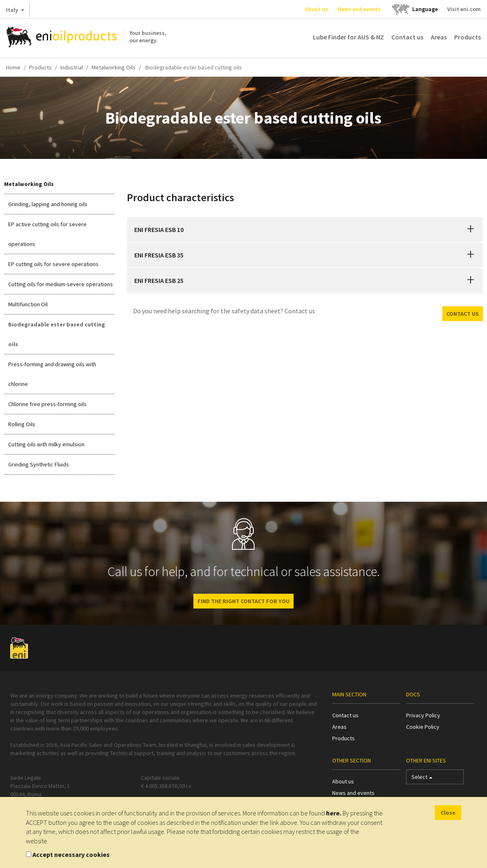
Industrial (72, 67)
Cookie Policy (423, 727)
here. (334, 813)
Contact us (407, 37)
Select (422, 779)
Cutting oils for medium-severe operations (61, 284)
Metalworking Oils (114, 67)
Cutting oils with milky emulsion (46, 444)
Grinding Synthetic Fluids (39, 464)
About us (317, 9)
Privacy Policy (423, 715)
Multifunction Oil (28, 304)
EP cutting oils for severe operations (53, 264)
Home (13, 67)
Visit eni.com (464, 9)
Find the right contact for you (243, 601)
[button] (471, 230)
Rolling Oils (22, 424)
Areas (439, 37)
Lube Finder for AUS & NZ (348, 37)
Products (467, 37)
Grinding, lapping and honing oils (48, 204)
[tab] (305, 230)
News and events (359, 9)
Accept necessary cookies (71, 854)
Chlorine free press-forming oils (47, 404)
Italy (15, 11)
